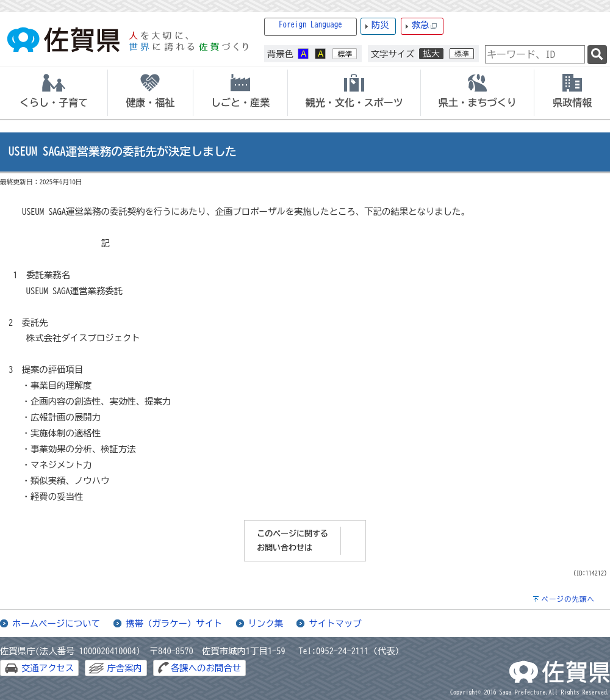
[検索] (597, 55)
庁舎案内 (124, 668)
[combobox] (535, 54)
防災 (380, 25)
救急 (425, 25)
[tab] (54, 93)
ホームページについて (56, 623)
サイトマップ (335, 623)
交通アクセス (48, 668)
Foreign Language (310, 25)
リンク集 (266, 623)
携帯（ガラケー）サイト (174, 623)
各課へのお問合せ (206, 668)
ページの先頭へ (568, 599)
